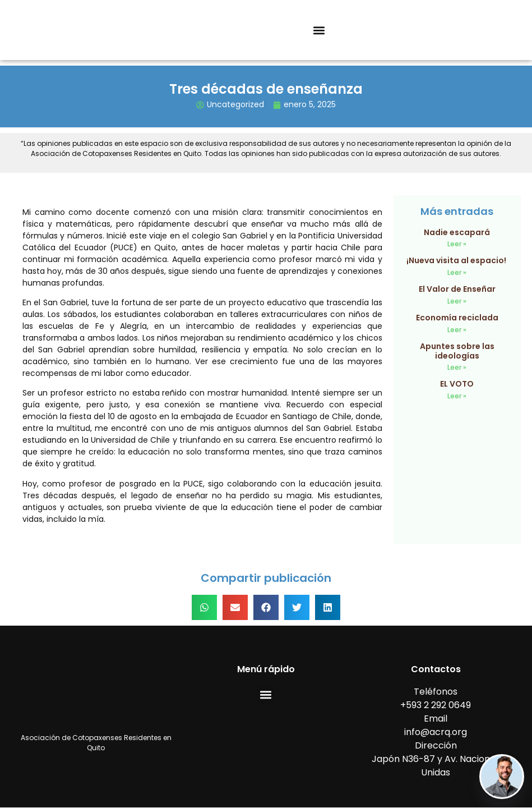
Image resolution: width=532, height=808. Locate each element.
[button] (319, 30)
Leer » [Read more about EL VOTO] (457, 396)
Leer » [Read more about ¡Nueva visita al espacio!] (457, 272)
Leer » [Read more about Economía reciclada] (457, 330)
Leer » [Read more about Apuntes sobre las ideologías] (457, 367)
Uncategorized (235, 104)
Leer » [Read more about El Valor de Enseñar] (457, 301)
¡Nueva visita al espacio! (457, 260)
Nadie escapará (457, 232)
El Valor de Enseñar (457, 289)
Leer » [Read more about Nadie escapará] (457, 244)
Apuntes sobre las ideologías (457, 351)
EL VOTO (457, 384)
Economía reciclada (457, 318)
